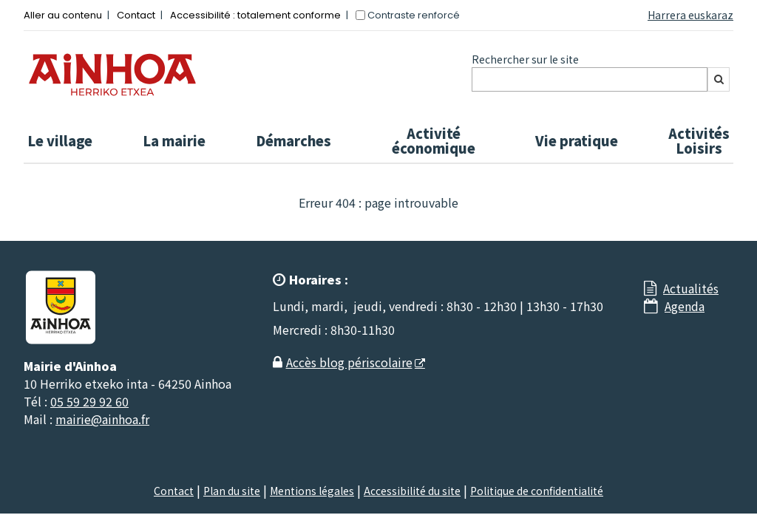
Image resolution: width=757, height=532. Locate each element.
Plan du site (232, 491)
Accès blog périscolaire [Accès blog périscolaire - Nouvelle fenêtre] (349, 362)
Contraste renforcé (414, 15)
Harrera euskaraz (690, 15)
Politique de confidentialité (537, 491)
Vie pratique (577, 140)
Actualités (691, 288)
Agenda (685, 306)
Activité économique (434, 140)
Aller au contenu (63, 15)
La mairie (174, 140)
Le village (60, 140)
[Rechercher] (719, 79)
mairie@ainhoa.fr (102, 419)
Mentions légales (312, 491)
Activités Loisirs (699, 140)
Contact (136, 15)
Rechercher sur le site (525, 59)
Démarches (293, 140)
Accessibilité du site (412, 491)
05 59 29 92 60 (89, 401)
